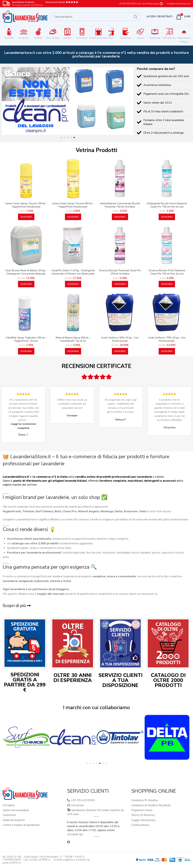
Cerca (135, 17)
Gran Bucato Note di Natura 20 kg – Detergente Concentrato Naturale (26, 272)
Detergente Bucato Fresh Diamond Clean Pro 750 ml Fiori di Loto (167, 205)
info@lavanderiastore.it (178, 4)
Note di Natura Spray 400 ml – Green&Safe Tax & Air (73, 339)
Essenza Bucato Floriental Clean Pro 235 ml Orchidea (120, 272)
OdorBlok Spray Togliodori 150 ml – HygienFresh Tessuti (26, 339)
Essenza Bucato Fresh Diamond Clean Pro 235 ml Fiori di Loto (167, 272)
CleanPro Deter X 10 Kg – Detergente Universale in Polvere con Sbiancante (73, 272)
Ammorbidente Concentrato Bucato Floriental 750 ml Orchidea (120, 205)
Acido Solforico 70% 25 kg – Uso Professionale (167, 339)
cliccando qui (75, 834)
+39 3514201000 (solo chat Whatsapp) (139, 4)
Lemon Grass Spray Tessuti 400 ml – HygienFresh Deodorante (73, 205)
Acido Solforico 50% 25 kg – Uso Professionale (120, 339)
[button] (6, 101)
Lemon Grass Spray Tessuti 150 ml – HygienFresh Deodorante (26, 205)
